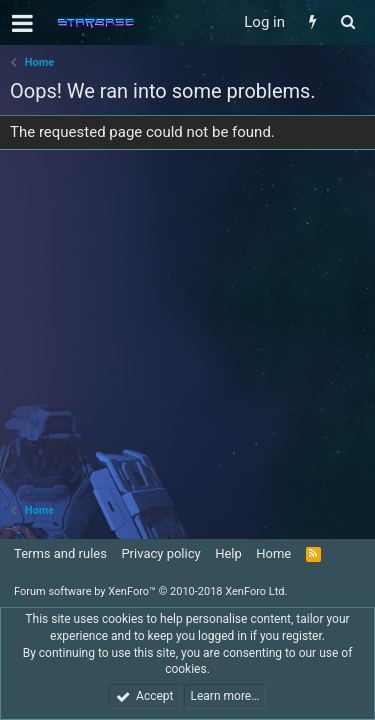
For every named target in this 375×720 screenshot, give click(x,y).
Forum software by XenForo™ (150, 591)
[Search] (347, 22)
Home (273, 553)
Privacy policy (160, 553)
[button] (22, 23)
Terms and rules (60, 553)
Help (228, 553)
